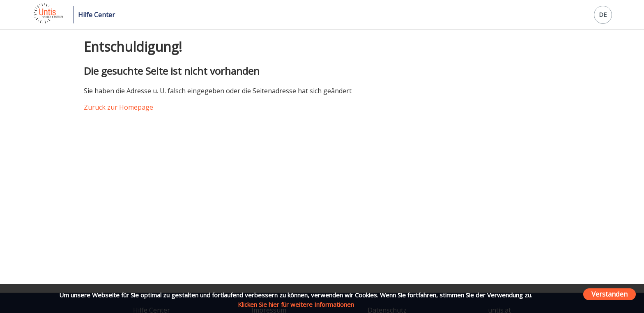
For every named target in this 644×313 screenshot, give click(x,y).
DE (603, 15)
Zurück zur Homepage (118, 107)
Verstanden (609, 294)
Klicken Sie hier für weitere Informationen (296, 304)
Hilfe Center (97, 15)
